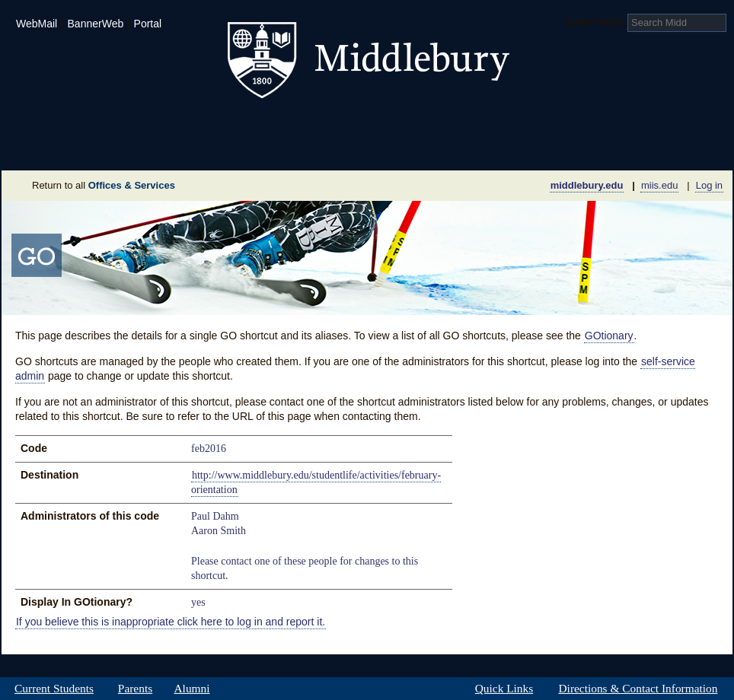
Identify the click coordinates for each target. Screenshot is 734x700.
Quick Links (504, 689)
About (77, 148)
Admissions (55, 125)
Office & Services (658, 148)
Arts (490, 125)
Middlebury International (633, 125)
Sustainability (208, 148)
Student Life (292, 125)
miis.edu (659, 185)
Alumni (192, 689)
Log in (709, 185)
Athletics (405, 125)
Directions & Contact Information (638, 689)
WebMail (37, 24)
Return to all (104, 185)
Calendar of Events (511, 148)
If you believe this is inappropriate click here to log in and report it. (171, 622)
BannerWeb (96, 24)
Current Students (54, 689)
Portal (148, 24)
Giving (301, 148)
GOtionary (609, 336)
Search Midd (595, 22)
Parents (135, 689)
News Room (386, 148)
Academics (173, 125)
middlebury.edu (587, 185)
